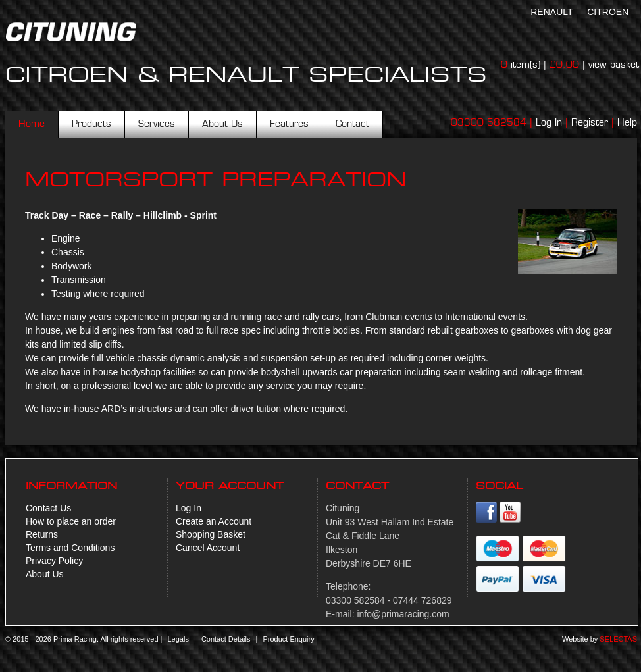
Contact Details (226, 639)
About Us (222, 124)
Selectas (618, 639)
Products (91, 124)
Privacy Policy (54, 561)
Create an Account (214, 521)
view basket (614, 65)
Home (32, 124)
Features (289, 124)
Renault (551, 12)
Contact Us (48, 508)
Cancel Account (208, 548)
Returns (42, 534)
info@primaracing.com (403, 614)
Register (590, 122)
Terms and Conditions (70, 548)
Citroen (608, 12)
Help (627, 122)
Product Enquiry (288, 639)
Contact (352, 124)
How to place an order (71, 521)
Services (157, 124)
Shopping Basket (211, 534)
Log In (549, 122)
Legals (178, 639)
